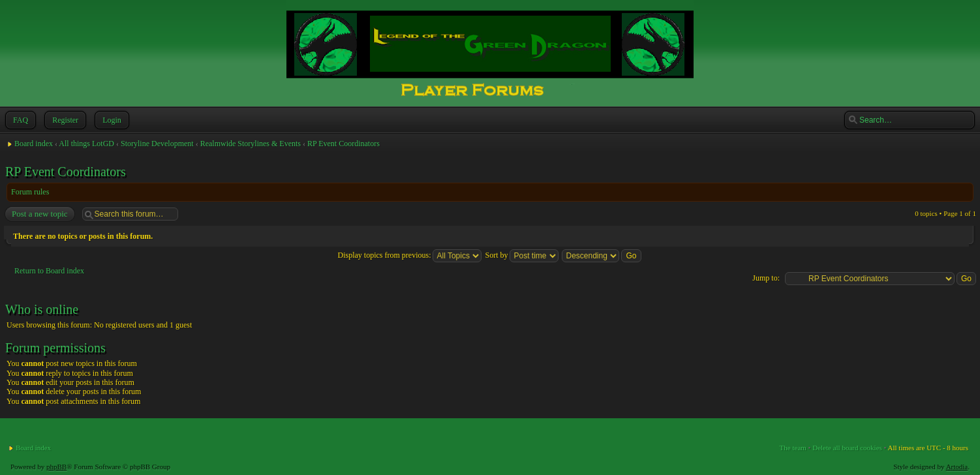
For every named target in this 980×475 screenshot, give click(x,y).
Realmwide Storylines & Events (251, 144)
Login (111, 120)
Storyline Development (157, 144)
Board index (34, 144)
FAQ (19, 120)
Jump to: (766, 278)
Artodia (957, 467)
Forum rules (30, 192)
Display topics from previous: (409, 255)
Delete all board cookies (847, 448)
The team (793, 448)
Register (64, 120)
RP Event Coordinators (344, 144)
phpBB (56, 467)
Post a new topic (39, 214)
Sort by (522, 255)
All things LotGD (86, 144)
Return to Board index (49, 271)
